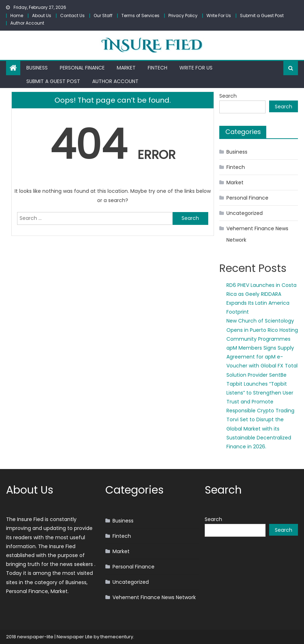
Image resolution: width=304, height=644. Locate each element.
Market (126, 68)
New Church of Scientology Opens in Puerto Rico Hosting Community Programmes (262, 330)
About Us (42, 16)
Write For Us (219, 16)
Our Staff (103, 16)
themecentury (117, 637)
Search (228, 96)
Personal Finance (82, 68)
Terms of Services (140, 16)
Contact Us (72, 16)
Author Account (27, 23)
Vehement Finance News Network (257, 234)
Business (37, 68)
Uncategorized (245, 213)
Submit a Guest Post (262, 16)
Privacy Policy (183, 16)
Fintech (158, 68)
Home (17, 16)
